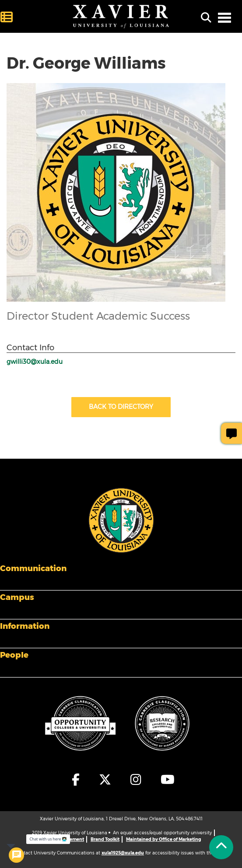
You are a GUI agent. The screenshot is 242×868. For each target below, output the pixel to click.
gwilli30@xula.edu (35, 362)
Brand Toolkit (105, 839)
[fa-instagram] (136, 780)
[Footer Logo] (121, 520)
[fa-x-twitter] (105, 780)
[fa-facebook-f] (76, 780)
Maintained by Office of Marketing (163, 839)
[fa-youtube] (165, 780)
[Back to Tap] (221, 847)
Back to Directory (121, 407)
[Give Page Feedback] (231, 433)
